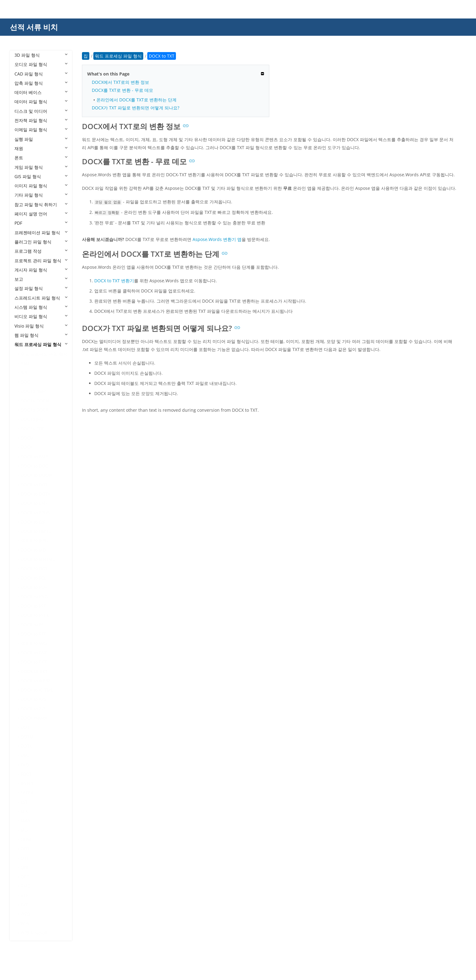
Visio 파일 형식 (41, 326)
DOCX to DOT (34, 485)
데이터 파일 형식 (41, 102)
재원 (41, 148)
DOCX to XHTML (37, 690)
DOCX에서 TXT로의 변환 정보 (120, 82)
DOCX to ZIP (33, 709)
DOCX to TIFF (34, 662)
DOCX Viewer (34, 718)
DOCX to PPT (33, 606)
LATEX (27, 792)
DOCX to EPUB (35, 513)
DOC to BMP (33, 391)
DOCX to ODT (34, 568)
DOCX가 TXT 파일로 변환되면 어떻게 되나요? (136, 108)
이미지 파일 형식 (41, 186)
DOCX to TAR (34, 653)
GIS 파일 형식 (41, 176)
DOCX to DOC (34, 466)
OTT (25, 858)
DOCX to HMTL (36, 531)
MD (24, 830)
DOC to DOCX (34, 410)
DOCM (27, 438)
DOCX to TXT (34, 671)
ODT (25, 849)
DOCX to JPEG (34, 540)
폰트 (41, 158)
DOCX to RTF (33, 634)
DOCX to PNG (34, 596)
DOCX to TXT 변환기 (114, 281)
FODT (26, 774)
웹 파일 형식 (41, 335)
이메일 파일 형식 (41, 130)
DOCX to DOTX (35, 494)
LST (24, 802)
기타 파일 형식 (41, 195)
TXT (24, 905)
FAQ (25, 765)
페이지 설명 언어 (41, 214)
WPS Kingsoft (34, 933)
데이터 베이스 (41, 92)
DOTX (26, 746)
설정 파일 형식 (41, 288)
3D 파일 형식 (41, 55)
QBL (25, 867)
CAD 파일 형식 (41, 74)
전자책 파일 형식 (41, 120)
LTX (24, 811)
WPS (25, 923)
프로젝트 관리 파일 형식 (41, 261)
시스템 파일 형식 (41, 307)
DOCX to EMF (34, 503)
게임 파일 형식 (41, 167)
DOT (25, 727)
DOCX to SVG (34, 643)
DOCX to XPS (33, 699)
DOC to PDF (32, 429)
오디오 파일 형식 (41, 64)
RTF (24, 895)
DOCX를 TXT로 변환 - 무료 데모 (122, 90)
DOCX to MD (33, 550)
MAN (26, 821)
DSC (25, 755)
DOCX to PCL (33, 578)
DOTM (27, 737)
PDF (41, 223)
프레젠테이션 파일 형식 (41, 233)
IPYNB (27, 783)
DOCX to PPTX (35, 615)
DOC (25, 382)
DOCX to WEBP (36, 681)
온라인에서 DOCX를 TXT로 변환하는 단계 (136, 100)
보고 (41, 279)
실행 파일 (41, 139)
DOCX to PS (32, 625)
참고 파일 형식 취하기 (41, 204)
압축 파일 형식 (41, 83)
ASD (25, 363)
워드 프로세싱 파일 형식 (41, 344)
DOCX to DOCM (36, 475)
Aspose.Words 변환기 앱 (217, 239)
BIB (24, 372)
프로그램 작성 (41, 251)
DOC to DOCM (35, 400)
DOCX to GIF (33, 522)
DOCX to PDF (34, 587)
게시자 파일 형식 (41, 270)
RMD (26, 886)
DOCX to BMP (34, 457)
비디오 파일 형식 (41, 316)
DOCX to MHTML (38, 559)
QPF (25, 877)
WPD (25, 914)
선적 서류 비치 (34, 27)
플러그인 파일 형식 (41, 242)
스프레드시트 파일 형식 (41, 298)
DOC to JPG (32, 419)
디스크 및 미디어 (41, 111)
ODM (26, 839)
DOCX (26, 447)
